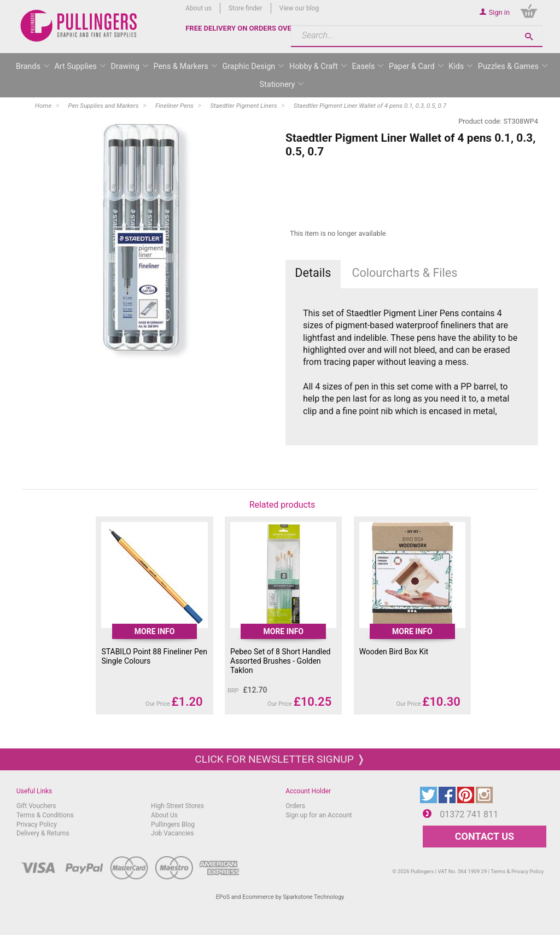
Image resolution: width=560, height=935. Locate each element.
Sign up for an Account (319, 815)
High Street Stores (177, 806)
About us (199, 8)
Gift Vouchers (36, 806)
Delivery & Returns (43, 833)
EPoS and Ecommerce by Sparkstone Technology (280, 897)
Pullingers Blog (173, 824)
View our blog (299, 8)
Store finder (246, 8)
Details (313, 273)
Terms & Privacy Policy (517, 871)
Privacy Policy (37, 824)
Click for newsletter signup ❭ (280, 759)
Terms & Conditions (45, 815)
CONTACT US (485, 836)
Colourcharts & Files (404, 273)
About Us (164, 815)
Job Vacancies (172, 833)
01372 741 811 (469, 814)
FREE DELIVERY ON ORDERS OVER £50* (249, 28)
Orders (295, 806)
